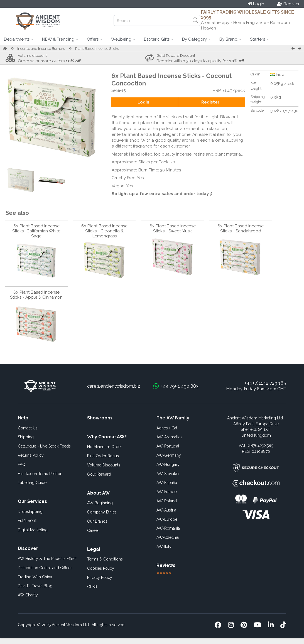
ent (27, 521)
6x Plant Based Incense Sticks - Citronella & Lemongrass (104, 231)
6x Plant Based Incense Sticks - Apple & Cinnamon (36, 295)
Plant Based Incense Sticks (97, 49)
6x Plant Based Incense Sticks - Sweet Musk (173, 228)
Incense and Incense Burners (41, 49)
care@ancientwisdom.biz (114, 386)
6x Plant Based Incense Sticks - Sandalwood (241, 228)
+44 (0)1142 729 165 (265, 383)
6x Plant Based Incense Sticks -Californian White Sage (36, 231)
